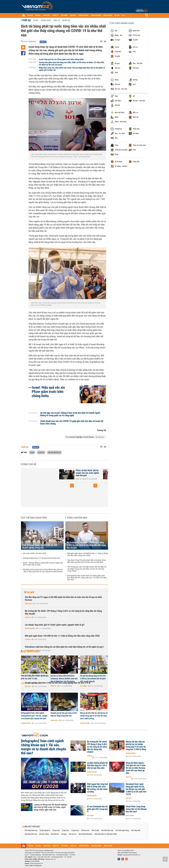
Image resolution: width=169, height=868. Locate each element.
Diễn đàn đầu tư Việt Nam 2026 (106, 834)
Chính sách (46, 20)
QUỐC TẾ (55, 15)
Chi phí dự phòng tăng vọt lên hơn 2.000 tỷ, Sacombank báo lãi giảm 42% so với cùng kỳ (93, 679)
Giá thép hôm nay (31, 834)
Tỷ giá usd (56, 830)
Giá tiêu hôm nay (107, 830)
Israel (32, 452)
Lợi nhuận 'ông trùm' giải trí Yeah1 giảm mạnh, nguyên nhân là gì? (55, 625)
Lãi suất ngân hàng (122, 830)
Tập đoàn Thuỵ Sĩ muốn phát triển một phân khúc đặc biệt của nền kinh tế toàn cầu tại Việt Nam (87, 561)
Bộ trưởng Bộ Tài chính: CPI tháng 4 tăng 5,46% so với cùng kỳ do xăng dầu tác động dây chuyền (86, 545)
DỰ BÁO (38, 15)
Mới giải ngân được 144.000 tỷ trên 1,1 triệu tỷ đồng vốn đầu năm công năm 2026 (88, 554)
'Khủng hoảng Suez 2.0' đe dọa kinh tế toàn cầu (41, 558)
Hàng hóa (28, 604)
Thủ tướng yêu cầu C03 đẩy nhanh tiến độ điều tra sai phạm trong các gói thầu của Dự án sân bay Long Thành (87, 569)
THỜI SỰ (30, 15)
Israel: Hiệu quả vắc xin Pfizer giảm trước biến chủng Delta (61, 59)
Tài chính (83, 686)
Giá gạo (64, 834)
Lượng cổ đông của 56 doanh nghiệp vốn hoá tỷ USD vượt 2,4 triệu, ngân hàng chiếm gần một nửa (50, 807)
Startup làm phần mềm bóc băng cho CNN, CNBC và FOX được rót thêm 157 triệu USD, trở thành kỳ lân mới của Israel (72, 64)
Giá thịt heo (55, 834)
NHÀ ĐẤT (73, 15)
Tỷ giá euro (75, 830)
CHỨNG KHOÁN (83, 15)
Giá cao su (73, 834)
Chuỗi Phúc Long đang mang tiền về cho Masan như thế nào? (136, 809)
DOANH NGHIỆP (96, 15)
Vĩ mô (36, 20)
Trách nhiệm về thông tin (33, 866)
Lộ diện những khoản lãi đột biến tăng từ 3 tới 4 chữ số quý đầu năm (97, 765)
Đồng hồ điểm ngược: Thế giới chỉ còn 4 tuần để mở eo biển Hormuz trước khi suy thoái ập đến (136, 768)
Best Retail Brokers (86, 834)
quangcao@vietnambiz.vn (131, 855)
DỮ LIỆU (117, 15)
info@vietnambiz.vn (36, 863)
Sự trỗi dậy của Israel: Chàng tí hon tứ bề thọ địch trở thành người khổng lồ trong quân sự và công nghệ (70, 414)
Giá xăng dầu (136, 830)
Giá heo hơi (85, 830)
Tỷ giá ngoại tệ (45, 830)
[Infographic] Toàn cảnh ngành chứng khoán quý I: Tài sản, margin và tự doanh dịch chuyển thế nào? (34, 716)
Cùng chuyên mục (77, 518)
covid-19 (41, 452)
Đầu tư (57, 20)
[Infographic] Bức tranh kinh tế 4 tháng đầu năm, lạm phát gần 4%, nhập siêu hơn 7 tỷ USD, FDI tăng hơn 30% (87, 578)
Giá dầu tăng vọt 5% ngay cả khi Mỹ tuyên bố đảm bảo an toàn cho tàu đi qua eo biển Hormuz (63, 599)
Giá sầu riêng (44, 834)
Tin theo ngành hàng (122, 23)
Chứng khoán (26, 723)
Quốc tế (78, 479)
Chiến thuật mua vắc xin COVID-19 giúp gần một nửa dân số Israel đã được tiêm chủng (72, 423)
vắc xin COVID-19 (54, 452)
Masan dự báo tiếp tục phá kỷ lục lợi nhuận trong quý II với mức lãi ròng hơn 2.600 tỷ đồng (94, 716)
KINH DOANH (108, 15)
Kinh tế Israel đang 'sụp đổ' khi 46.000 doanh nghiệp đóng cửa (40, 546)
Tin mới (30, 592)
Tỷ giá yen (65, 830)
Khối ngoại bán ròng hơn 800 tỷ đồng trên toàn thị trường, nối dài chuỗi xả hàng (98, 788)
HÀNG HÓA (47, 15)
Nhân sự (66, 20)
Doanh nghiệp (30, 628)
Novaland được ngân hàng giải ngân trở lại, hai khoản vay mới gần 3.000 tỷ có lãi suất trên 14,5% (136, 789)
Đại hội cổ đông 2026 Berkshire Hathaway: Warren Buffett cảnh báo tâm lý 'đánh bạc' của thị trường (64, 679)
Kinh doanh (130, 816)
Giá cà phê (95, 830)
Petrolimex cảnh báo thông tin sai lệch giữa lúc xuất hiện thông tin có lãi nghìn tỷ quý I (64, 647)
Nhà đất (129, 798)
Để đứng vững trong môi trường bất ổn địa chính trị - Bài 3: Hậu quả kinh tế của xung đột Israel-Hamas (43, 571)
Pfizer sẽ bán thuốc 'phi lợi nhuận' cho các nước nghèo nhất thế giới (87, 473)
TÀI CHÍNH (64, 15)
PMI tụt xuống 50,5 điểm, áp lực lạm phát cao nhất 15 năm (35, 677)
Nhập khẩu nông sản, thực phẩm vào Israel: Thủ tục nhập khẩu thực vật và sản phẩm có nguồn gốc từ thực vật (72, 69)
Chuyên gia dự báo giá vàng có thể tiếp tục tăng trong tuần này (64, 714)
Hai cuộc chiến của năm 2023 (35, 553)
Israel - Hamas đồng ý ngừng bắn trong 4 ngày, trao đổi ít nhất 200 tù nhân (43, 564)
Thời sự (26, 20)
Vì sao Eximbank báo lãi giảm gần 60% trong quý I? (97, 809)
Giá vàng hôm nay (31, 830)
